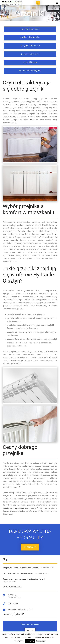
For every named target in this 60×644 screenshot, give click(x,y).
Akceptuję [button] (30, 641)
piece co (34, 120)
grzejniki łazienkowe (30, 54)
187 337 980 (13, 604)
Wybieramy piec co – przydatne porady (18, 573)
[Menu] (54, 3)
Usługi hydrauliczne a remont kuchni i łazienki (21, 568)
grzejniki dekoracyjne (30, 37)
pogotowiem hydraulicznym (15, 508)
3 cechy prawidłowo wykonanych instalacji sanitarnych (24, 579)
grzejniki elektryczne (30, 46)
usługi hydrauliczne (48, 234)
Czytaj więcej (41, 641)
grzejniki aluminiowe (30, 29)
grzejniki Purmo (30, 62)
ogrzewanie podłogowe (30, 71)
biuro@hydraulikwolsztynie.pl (20, 610)
